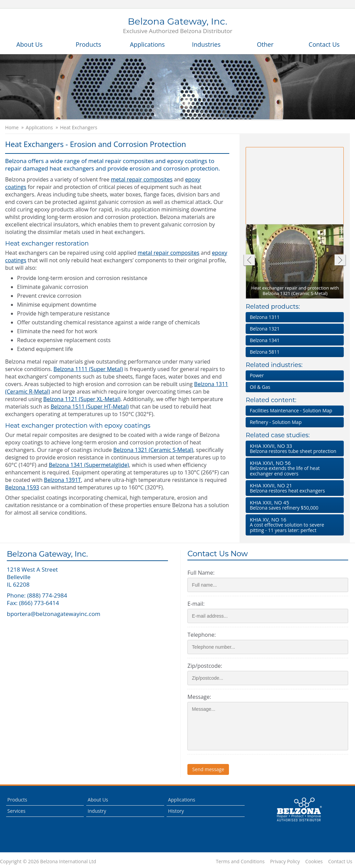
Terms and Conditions (240, 862)
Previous (249, 261)
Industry (97, 811)
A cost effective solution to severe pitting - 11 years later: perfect (293, 525)
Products (88, 44)
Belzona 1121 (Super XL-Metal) (82, 399)
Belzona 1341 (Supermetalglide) (89, 465)
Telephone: (202, 635)
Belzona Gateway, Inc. (178, 26)
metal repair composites (142, 179)
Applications (147, 44)
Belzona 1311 (265, 317)
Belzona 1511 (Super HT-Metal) (89, 407)
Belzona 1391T (63, 480)
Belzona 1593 (22, 487)
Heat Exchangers (79, 128)
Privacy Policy (285, 862)
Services (17, 811)
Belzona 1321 (265, 329)
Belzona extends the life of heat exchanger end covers (293, 468)
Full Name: (201, 573)
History (176, 811)
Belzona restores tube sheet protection (293, 448)
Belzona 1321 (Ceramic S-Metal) (153, 450)
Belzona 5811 (265, 352)
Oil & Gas (260, 387)
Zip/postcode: (205, 666)
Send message (208, 769)
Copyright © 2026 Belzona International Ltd (48, 862)
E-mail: (196, 604)
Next (340, 261)
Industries (206, 44)
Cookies (314, 862)
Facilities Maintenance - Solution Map (291, 410)
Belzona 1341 (265, 340)
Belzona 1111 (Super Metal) (88, 369)
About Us (29, 44)
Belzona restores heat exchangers (293, 488)
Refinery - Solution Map (276, 422)
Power (257, 375)
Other (265, 44)
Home (12, 128)
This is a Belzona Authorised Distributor (299, 810)
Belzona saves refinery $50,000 (293, 505)
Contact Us (324, 44)
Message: (199, 697)
